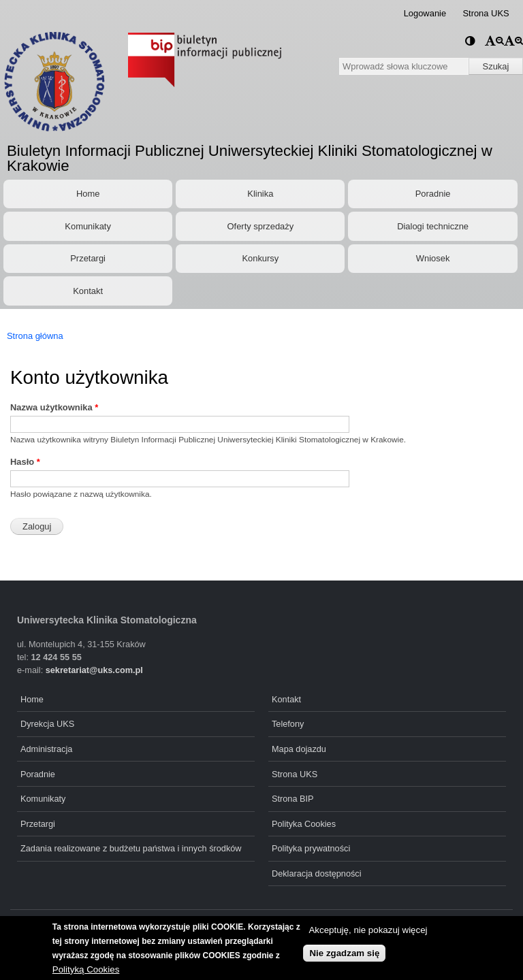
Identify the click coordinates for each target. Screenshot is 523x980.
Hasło (25, 462)
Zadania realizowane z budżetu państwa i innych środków (131, 848)
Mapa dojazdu (299, 749)
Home (88, 194)
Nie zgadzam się (344, 954)
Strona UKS (486, 13)
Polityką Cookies (86, 970)
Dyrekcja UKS (47, 724)
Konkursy (260, 258)
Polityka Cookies (304, 824)
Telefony (288, 724)
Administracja (46, 749)
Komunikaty (88, 226)
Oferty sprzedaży (261, 226)
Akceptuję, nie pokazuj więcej (368, 931)
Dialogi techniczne (433, 226)
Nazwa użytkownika (54, 407)
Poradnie (433, 194)
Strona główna (35, 336)
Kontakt (88, 291)
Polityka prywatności (311, 848)
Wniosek (433, 258)
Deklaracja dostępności (317, 873)
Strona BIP (293, 799)
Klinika (260, 194)
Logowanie (425, 13)
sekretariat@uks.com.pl (94, 670)
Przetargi (88, 258)
